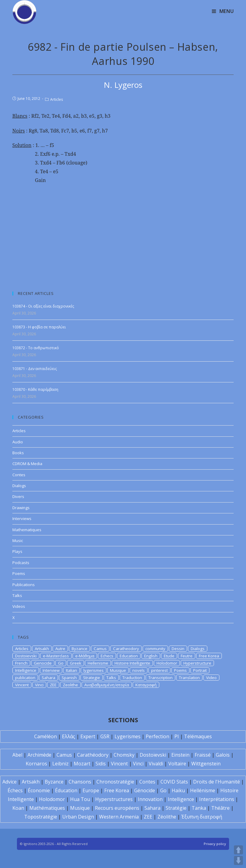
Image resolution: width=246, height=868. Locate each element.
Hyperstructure (197, 663)
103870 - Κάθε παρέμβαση (35, 389)
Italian (71, 670)
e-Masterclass (56, 656)
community (155, 649)
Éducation (66, 790)
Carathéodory (93, 755)
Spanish (69, 678)
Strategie (92, 678)
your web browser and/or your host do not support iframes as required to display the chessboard (123, 234)
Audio (18, 442)
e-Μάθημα (85, 656)
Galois (223, 755)
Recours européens (117, 808)
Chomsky (124, 755)
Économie (39, 790)
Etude (169, 656)
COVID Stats (174, 782)
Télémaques (198, 736)
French (21, 663)
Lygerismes (128, 736)
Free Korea (209, 656)
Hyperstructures (114, 799)
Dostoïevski (153, 755)
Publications (24, 585)
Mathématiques (47, 808)
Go (61, 663)
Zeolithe (70, 685)
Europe (91, 790)
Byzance (79, 649)
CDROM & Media (27, 464)
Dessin (178, 649)
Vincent (22, 685)
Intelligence (26, 670)
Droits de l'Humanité (217, 782)
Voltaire (177, 764)
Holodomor (167, 663)
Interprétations (217, 799)
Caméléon (45, 736)
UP (238, 850)
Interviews (22, 519)
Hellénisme (203, 790)
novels (139, 670)
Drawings (21, 508)
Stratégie (176, 808)
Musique (118, 670)
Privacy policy (215, 844)
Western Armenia (119, 817)
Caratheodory (126, 649)
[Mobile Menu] (223, 11)
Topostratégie (41, 817)
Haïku (178, 790)
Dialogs (19, 486)
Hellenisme (98, 663)
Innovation (150, 799)
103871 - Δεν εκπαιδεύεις (35, 369)
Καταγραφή (146, 685)
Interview (51, 670)
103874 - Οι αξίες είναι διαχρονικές (43, 306)
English (151, 656)
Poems (19, 573)
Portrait (200, 670)
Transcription (160, 678)
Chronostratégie (115, 782)
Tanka (199, 808)
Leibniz (60, 764)
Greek (76, 663)
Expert (88, 736)
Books (18, 453)
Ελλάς (69, 736)
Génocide (145, 790)
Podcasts (21, 563)
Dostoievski (26, 656)
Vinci (39, 685)
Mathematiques (27, 530)
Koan (18, 808)
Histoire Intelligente (132, 663)
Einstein (180, 755)
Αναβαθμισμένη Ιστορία (107, 685)
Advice (10, 782)
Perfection (157, 736)
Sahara (49, 678)
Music (18, 541)
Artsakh (42, 649)
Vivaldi (156, 764)
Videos (19, 606)
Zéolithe (167, 817)
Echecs (107, 656)
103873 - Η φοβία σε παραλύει (39, 327)
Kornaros (36, 764)
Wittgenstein (206, 764)
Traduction (132, 678)
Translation (189, 678)
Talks (17, 595)
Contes (19, 475)
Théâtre (220, 808)
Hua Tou (80, 799)
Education (129, 656)
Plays (17, 551)
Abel (17, 755)
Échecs (15, 790)
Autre (60, 649)
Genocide (43, 663)
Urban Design (78, 817)
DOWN (238, 860)
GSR (105, 736)
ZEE (53, 685)
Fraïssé (203, 755)
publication (25, 678)
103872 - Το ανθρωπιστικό (36, 348)
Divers (18, 496)
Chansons (80, 782)
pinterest (159, 670)
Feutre (187, 656)
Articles (57, 99)
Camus (100, 649)
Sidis (101, 764)
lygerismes (94, 670)
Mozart (82, 764)
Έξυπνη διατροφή (202, 817)
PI (177, 736)
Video (211, 678)
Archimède (39, 755)
